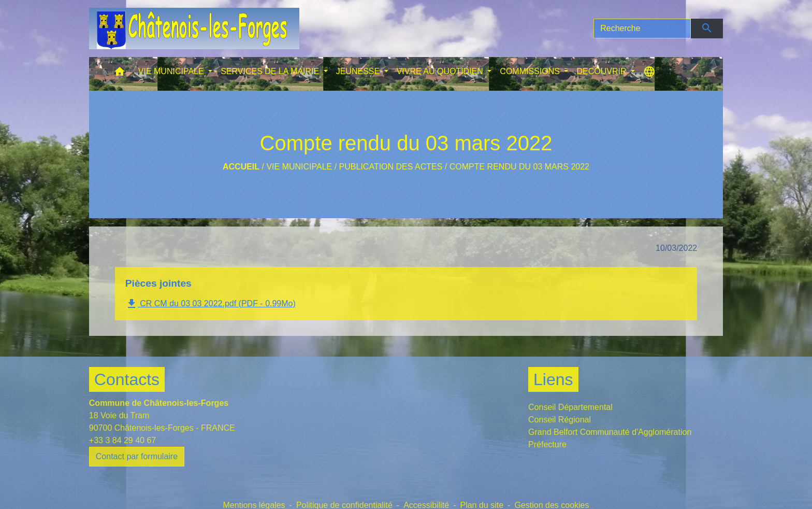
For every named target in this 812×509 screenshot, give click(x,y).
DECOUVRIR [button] (602, 71)
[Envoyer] (707, 29)
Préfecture (547, 444)
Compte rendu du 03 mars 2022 (519, 167)
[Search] (642, 29)
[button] (120, 74)
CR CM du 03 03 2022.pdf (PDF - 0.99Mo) (211, 304)
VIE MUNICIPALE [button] (172, 71)
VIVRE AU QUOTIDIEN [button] (441, 71)
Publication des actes (391, 167)
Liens (553, 379)
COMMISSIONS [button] (531, 71)
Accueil (241, 167)
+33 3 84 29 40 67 (122, 440)
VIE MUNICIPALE (299, 167)
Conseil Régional (560, 420)
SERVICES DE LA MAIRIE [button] (271, 71)
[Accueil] (194, 29)
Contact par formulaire (137, 456)
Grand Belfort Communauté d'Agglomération (610, 432)
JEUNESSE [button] (359, 71)
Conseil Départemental (570, 407)
